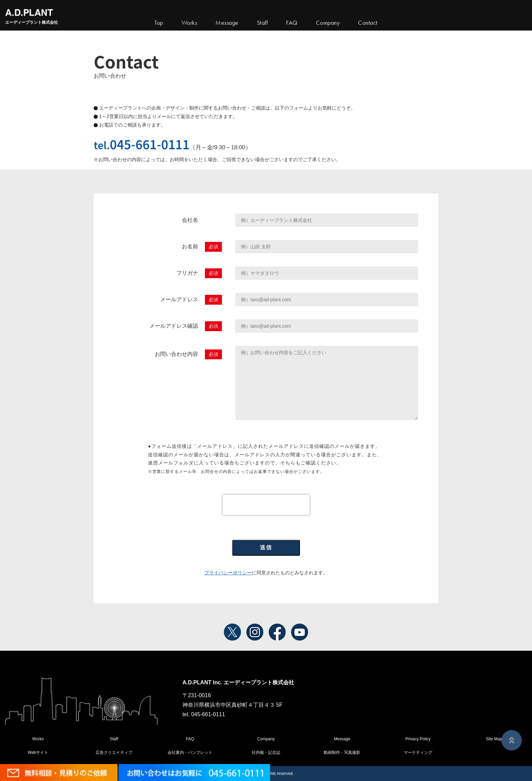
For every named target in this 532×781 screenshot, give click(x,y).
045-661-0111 (150, 144)
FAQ (190, 739)
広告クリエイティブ (114, 753)
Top (159, 23)
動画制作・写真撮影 (342, 753)
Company (266, 739)
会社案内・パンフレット (190, 753)
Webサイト (38, 753)
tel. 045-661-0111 (204, 714)
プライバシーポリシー (228, 573)
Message (342, 739)
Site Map (494, 739)
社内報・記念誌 (266, 753)
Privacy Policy (418, 739)
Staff (114, 739)
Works (189, 23)
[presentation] (266, 505)
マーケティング (418, 753)
